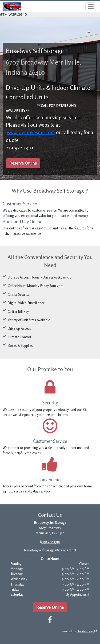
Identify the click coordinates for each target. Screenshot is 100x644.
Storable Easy (87, 631)
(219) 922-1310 (50, 542)
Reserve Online (23, 163)
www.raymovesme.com (31, 132)
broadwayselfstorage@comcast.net (50, 550)
